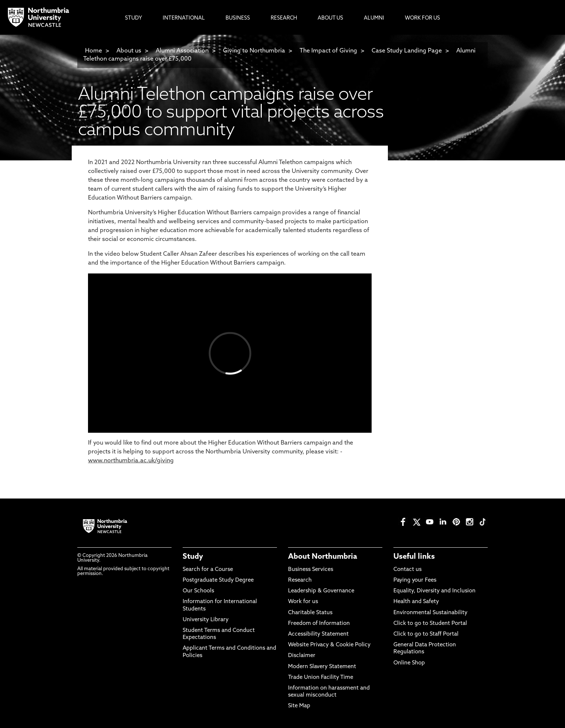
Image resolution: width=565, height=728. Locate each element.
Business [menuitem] (238, 18)
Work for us (303, 602)
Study (193, 557)
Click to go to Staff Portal (426, 634)
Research (300, 580)
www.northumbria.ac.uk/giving (131, 461)
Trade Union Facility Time (321, 678)
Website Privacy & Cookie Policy (329, 645)
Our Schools (198, 591)
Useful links (414, 557)
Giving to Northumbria (254, 51)
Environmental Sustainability (430, 613)
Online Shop (409, 663)
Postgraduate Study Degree (218, 580)
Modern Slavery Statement (322, 667)
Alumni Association (182, 51)
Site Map (299, 706)
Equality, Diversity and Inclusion (434, 591)
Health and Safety (416, 602)
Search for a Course (208, 570)
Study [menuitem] (133, 18)
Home (94, 51)
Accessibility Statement (318, 634)
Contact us (407, 570)
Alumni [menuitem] (374, 18)
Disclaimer (302, 656)
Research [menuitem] (284, 18)
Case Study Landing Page (407, 51)
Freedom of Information (319, 624)
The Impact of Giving (328, 51)
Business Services (311, 570)
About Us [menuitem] (330, 18)
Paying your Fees (415, 580)
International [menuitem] (184, 18)
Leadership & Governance (321, 591)
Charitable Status (310, 613)
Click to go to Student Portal (430, 624)
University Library (206, 620)
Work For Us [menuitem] (422, 18)
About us (129, 51)
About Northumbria (323, 557)
